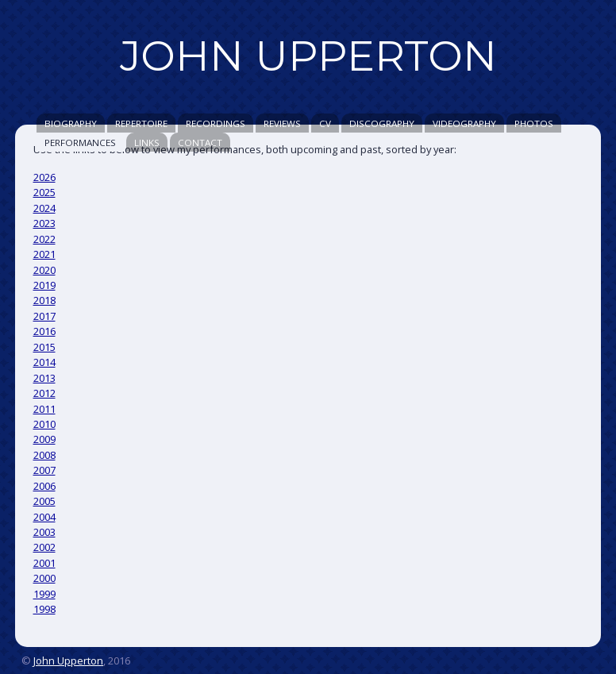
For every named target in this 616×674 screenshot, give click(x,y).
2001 (44, 563)
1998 (44, 609)
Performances (80, 143)
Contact (200, 143)
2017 (44, 316)
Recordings (216, 123)
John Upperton (68, 661)
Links (147, 143)
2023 (44, 223)
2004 (44, 517)
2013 (44, 378)
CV (325, 123)
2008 (44, 455)
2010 (44, 424)
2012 (44, 393)
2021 (44, 254)
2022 (44, 239)
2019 (44, 285)
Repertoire (141, 123)
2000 (44, 578)
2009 (44, 439)
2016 (44, 331)
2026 (44, 177)
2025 (44, 192)
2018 (44, 300)
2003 (44, 532)
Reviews (282, 123)
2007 (44, 470)
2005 (44, 501)
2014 (44, 362)
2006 (44, 486)
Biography (71, 123)
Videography (464, 123)
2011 (44, 409)
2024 (44, 208)
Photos (534, 123)
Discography (382, 123)
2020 (44, 270)
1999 (44, 594)
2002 (44, 547)
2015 (44, 347)
